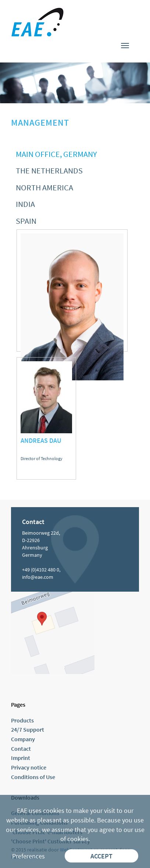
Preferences (28, 856)
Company (23, 739)
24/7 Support (28, 729)
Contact (21, 749)
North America (44, 187)
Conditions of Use (33, 777)
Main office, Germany (56, 154)
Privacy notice (29, 767)
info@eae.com (38, 577)
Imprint (21, 758)
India (25, 204)
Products (22, 720)
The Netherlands (49, 171)
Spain (26, 221)
